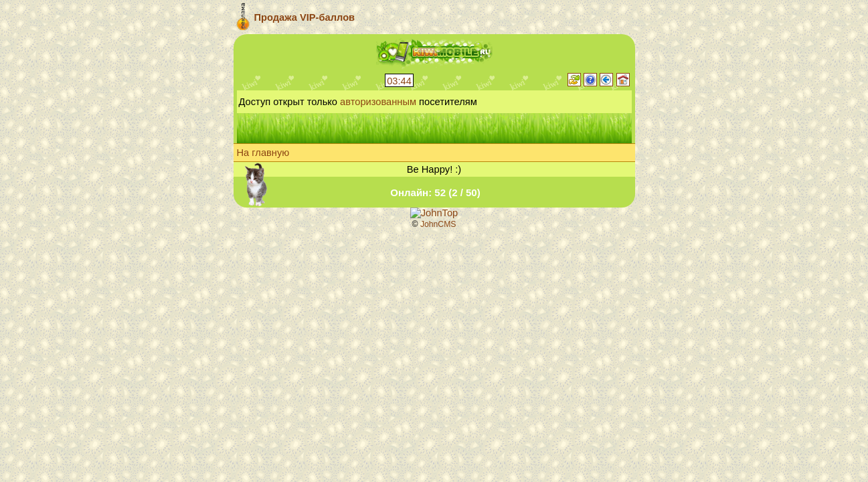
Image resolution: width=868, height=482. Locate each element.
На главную (263, 153)
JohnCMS (438, 224)
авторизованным (378, 102)
